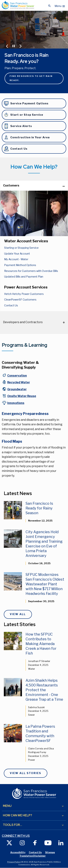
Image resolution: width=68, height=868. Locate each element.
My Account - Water (16, 259)
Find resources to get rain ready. (31, 78)
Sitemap (50, 852)
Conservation (17, 376)
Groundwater (17, 389)
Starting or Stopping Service (21, 248)
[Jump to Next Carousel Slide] (20, 46)
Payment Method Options (20, 265)
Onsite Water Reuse (22, 396)
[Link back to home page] (18, 5)
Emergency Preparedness (25, 414)
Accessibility (18, 852)
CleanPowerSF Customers (20, 300)
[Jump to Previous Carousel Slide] (7, 46)
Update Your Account (17, 254)
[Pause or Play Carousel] (14, 46)
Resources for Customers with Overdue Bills (31, 271)
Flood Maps (12, 441)
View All (18, 614)
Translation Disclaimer (33, 856)
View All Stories (25, 773)
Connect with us (16, 836)
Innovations (16, 403)
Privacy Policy (14, 862)
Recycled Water (19, 382)
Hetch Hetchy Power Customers (24, 294)
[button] (60, 5)
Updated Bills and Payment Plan (24, 277)
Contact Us (11, 305)
